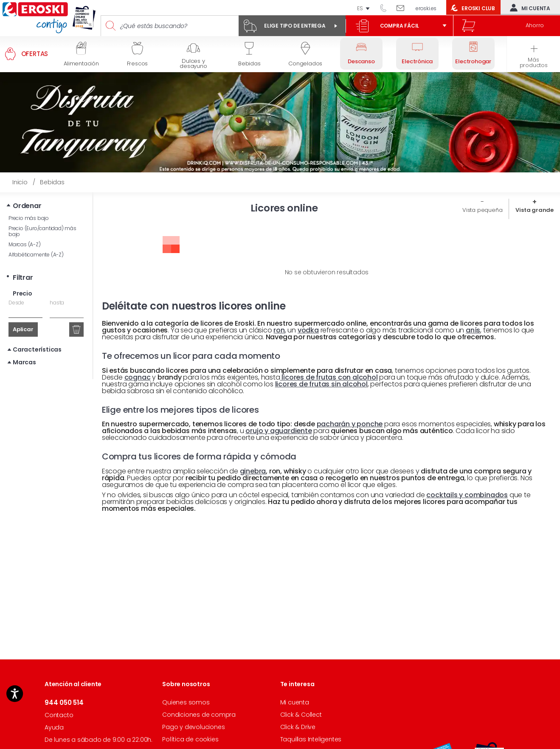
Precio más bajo (29, 218)
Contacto (59, 715)
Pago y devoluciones (193, 727)
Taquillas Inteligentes (311, 739)
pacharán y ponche (350, 424)
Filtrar (23, 277)
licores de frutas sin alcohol (321, 384)
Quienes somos (186, 702)
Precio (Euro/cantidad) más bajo (42, 231)
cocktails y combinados (467, 495)
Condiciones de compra (199, 715)
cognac (138, 377)
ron (279, 330)
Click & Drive (298, 727)
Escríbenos (404, 8)
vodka (308, 330)
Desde (16, 303)
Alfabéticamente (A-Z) (36, 255)
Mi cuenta (528, 8)
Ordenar (27, 206)
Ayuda (54, 727)
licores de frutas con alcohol (329, 377)
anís (473, 330)
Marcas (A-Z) (25, 244)
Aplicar (23, 329)
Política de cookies (190, 739)
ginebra (253, 471)
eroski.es (426, 8)
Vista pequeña (482, 210)
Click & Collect (301, 715)
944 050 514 (386, 8)
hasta (57, 303)
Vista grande (535, 210)
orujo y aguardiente (279, 431)
